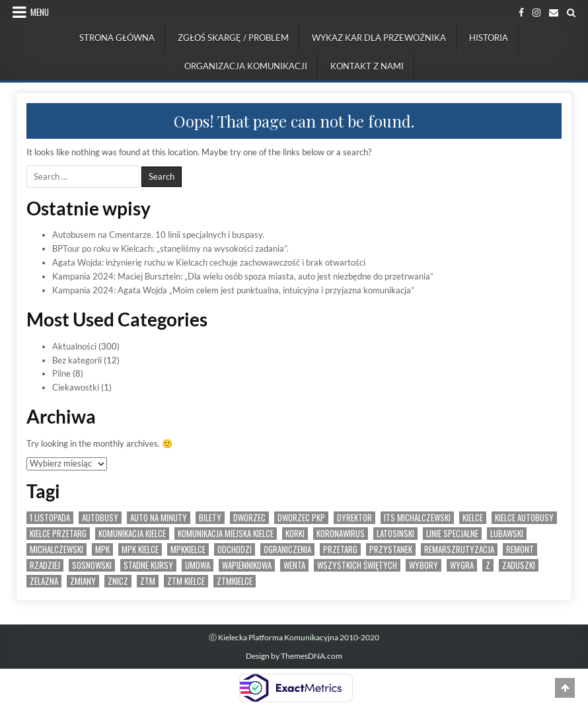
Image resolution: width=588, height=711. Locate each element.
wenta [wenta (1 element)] (294, 565)
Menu (40, 12)
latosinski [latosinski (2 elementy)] (395, 534)
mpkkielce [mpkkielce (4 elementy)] (188, 549)
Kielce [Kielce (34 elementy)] (473, 518)
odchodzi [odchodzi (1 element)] (235, 549)
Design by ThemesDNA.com (294, 656)
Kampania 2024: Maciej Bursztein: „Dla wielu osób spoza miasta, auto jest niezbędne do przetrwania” (243, 276)
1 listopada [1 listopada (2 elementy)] (50, 518)
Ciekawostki (76, 387)
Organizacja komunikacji (246, 66)
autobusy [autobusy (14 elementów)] (100, 518)
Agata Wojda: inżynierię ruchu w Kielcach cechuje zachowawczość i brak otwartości (209, 262)
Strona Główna (117, 38)
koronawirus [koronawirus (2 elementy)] (341, 534)
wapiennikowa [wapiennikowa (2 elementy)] (247, 565)
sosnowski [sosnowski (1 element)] (92, 565)
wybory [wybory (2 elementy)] (423, 565)
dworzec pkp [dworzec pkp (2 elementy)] (301, 518)
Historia (489, 38)
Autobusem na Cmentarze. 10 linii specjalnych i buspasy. (158, 235)
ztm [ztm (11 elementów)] (148, 581)
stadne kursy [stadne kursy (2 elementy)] (148, 565)
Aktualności (74, 346)
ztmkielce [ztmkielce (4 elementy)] (235, 581)
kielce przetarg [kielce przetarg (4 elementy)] (58, 534)
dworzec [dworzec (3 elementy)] (249, 518)
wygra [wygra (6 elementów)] (462, 565)
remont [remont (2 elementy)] (520, 549)
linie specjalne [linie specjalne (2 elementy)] (452, 534)
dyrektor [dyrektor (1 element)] (354, 518)
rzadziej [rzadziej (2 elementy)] (45, 565)
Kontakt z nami (367, 66)
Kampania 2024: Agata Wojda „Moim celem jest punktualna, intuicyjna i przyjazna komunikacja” (233, 290)
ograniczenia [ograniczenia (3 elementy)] (287, 549)
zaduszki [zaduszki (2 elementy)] (519, 565)
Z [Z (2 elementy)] (488, 565)
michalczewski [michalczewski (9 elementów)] (56, 549)
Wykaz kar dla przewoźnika (379, 38)
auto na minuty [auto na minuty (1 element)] (159, 518)
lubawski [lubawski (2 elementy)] (507, 534)
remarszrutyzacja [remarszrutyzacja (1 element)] (459, 549)
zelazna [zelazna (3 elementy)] (44, 581)
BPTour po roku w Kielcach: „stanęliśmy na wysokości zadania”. (170, 248)
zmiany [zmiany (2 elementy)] (83, 581)
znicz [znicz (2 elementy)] (118, 581)
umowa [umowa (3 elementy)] (198, 565)
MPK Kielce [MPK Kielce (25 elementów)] (140, 549)
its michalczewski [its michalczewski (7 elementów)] (417, 518)
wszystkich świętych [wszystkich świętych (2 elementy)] (357, 565)
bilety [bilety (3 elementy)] (210, 518)
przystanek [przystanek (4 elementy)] (391, 549)
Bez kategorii (77, 360)
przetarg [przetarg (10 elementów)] (340, 549)
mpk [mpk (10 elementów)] (102, 549)
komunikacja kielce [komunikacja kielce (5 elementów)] (132, 534)
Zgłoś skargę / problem (233, 38)
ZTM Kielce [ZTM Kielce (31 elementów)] (186, 581)
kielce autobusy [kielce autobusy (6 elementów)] (524, 518)
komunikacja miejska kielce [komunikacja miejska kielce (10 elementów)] (226, 534)
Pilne (61, 373)
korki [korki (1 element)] (295, 534)
